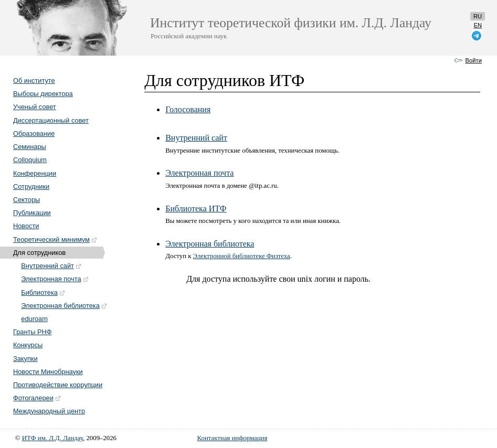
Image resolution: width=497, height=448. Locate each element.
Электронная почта (55, 279)
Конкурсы (28, 345)
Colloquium (30, 160)
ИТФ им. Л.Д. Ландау (52, 438)
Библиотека (43, 292)
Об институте (34, 81)
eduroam (34, 319)
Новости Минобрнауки (48, 372)
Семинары (30, 147)
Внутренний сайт (51, 266)
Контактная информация (232, 438)
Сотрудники (31, 186)
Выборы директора (43, 94)
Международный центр (49, 411)
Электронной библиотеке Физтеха (242, 256)
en (478, 25)
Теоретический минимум (55, 239)
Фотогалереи (37, 398)
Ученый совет (35, 107)
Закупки (25, 359)
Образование (34, 134)
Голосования (188, 109)
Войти (474, 60)
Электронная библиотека (64, 306)
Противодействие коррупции (58, 385)
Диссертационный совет (51, 120)
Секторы (27, 200)
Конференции (35, 173)
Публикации (32, 213)
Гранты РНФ (33, 332)
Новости (26, 226)
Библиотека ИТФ (196, 209)
